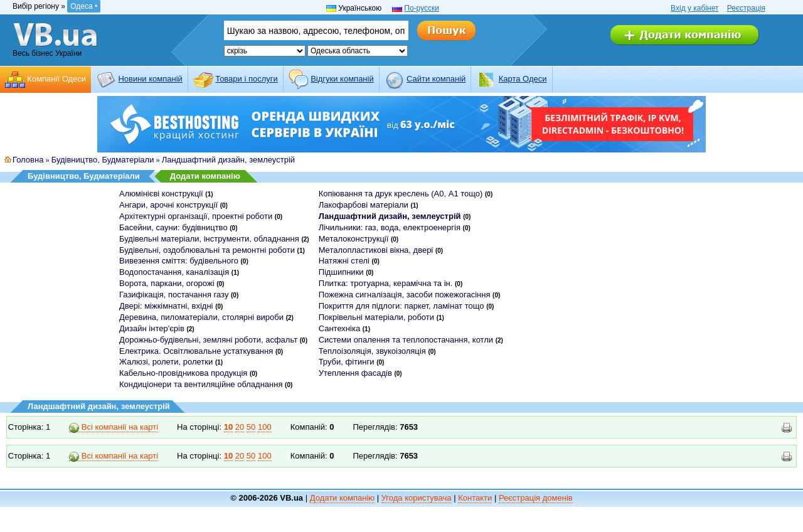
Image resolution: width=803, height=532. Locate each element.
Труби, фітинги (347, 362)
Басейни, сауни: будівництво (173, 227)
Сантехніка (339, 328)
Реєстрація (746, 8)
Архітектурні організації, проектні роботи (196, 216)
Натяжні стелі (344, 261)
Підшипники (341, 272)
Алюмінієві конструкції (161, 194)
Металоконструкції (354, 239)
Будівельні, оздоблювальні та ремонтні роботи (207, 250)
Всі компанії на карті (114, 427)
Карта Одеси (523, 79)
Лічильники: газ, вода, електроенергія (390, 227)
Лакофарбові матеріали (364, 205)
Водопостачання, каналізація (174, 272)
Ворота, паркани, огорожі (167, 283)
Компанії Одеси (56, 79)
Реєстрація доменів (536, 498)
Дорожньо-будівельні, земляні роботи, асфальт (208, 340)
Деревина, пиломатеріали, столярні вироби (201, 317)
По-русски (422, 8)
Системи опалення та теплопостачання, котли (406, 340)
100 (265, 427)
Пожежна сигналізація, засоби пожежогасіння (405, 295)
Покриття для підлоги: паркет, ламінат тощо (401, 306)
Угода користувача (417, 498)
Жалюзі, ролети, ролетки (166, 362)
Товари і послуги (247, 79)
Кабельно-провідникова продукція (183, 373)
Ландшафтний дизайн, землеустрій (228, 160)
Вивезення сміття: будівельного (179, 261)
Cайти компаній (436, 79)
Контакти (475, 498)
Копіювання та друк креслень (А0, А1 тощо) (401, 194)
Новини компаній (150, 79)
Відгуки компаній (342, 79)
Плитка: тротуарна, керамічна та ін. (386, 283)
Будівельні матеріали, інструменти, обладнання (209, 239)
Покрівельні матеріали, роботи (376, 317)
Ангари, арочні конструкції (168, 205)
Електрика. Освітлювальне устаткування (196, 351)
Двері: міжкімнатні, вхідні (166, 306)
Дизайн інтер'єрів (152, 328)
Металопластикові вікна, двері (376, 250)
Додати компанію (205, 176)
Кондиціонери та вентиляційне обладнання (201, 384)
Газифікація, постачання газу (174, 295)
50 (251, 427)
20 (240, 427)
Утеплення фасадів (355, 373)
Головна (28, 160)
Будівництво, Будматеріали (103, 160)
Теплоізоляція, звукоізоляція (372, 351)
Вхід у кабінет (694, 8)
